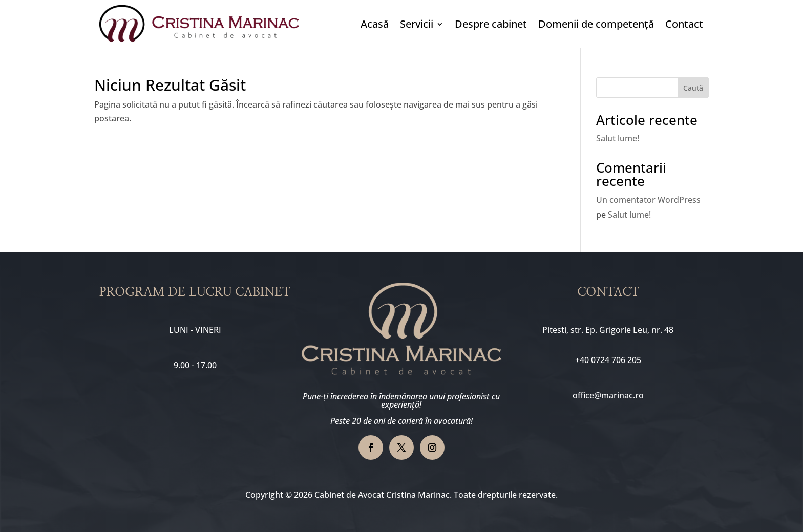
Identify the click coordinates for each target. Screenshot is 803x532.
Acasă (375, 24)
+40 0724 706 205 (608, 360)
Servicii (417, 24)
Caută (693, 88)
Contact (684, 24)
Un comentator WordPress (648, 200)
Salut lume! (618, 138)
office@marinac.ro (608, 395)
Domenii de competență (596, 24)
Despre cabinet (491, 24)
